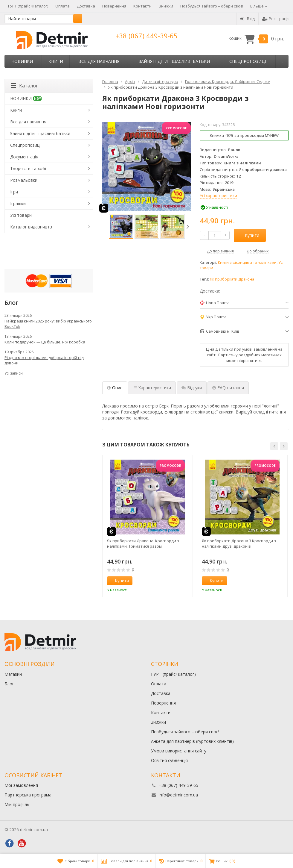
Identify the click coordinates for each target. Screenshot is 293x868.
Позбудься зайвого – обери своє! (212, 6)
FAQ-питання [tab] (228, 388)
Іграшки (18, 203)
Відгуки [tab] (192, 388)
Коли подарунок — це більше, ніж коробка (45, 342)
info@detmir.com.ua (178, 795)
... (282, 61)
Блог (9, 684)
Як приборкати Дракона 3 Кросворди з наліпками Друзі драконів (239, 543)
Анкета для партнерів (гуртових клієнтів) (192, 741)
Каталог (24, 86)
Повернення (114, 6)
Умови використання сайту (179, 751)
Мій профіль (17, 804)
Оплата (62, 6)
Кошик (256, 38)
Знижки (166, 6)
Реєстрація (276, 19)
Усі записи (14, 373)
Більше (259, 6)
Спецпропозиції (248, 61)
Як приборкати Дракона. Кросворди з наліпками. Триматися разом (143, 543)
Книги (56, 61)
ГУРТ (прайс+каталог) (28, 6)
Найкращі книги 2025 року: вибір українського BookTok (48, 324)
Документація (24, 157)
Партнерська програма (28, 795)
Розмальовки (24, 180)
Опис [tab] (115, 388)
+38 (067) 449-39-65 (146, 36)
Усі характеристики (218, 196)
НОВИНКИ (22, 61)
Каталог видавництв (31, 227)
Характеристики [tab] (152, 388)
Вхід (248, 19)
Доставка (86, 6)
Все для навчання (99, 61)
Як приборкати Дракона (232, 279)
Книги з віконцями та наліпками (247, 262)
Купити (249, 235)
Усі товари (21, 215)
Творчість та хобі (28, 168)
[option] (121, 226)
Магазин (13, 674)
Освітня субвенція (169, 760)
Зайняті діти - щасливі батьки (174, 61)
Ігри (14, 192)
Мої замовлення (21, 785)
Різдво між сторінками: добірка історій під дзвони (44, 360)
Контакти (142, 6)
